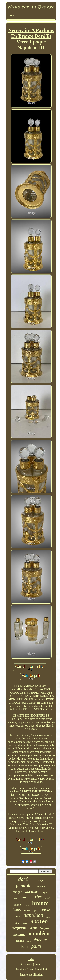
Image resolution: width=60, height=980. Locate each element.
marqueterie (19, 928)
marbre (26, 897)
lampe (17, 909)
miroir (48, 898)
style (33, 927)
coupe (41, 881)
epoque (28, 910)
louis (24, 947)
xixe (38, 897)
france (17, 916)
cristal (27, 905)
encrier (14, 898)
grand (36, 911)
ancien (39, 922)
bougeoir (45, 892)
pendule (24, 885)
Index (31, 959)
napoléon (39, 933)
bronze (40, 903)
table (25, 923)
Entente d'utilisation (31, 975)
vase (33, 881)
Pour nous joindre (31, 964)
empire (46, 910)
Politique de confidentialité (31, 969)
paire (36, 946)
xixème (31, 891)
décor (29, 942)
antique (17, 892)
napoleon (33, 915)
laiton (17, 923)
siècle (17, 905)
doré (23, 879)
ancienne (19, 934)
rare (48, 917)
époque (40, 940)
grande (20, 941)
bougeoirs (45, 928)
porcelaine (40, 886)
